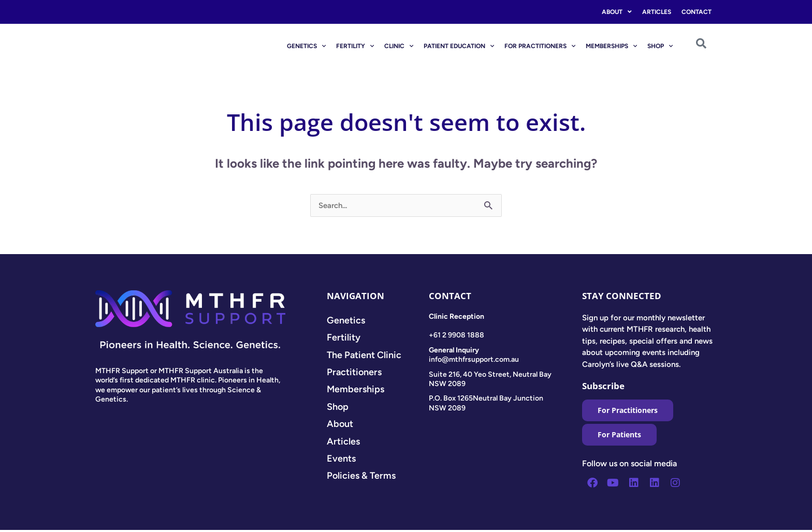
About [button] (617, 12)
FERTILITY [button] (355, 46)
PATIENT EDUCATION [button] (459, 46)
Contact (697, 12)
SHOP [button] (660, 46)
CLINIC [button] (399, 46)
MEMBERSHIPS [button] (611, 46)
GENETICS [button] (306, 46)
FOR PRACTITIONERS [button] (540, 46)
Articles (657, 12)
